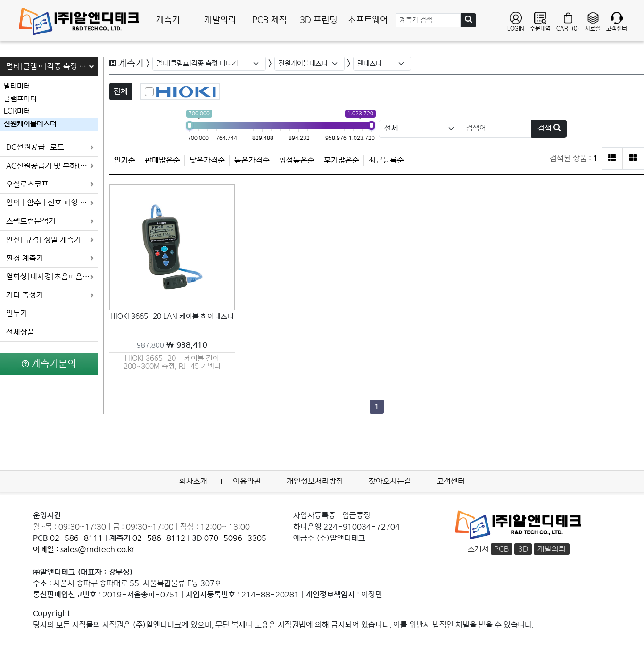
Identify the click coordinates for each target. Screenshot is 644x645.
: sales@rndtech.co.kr (84, 549)
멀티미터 (17, 86)
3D (523, 549)
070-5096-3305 (235, 538)
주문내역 (540, 22)
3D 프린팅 (319, 20)
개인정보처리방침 (315, 481)
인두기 (17, 314)
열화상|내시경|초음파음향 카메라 (52, 277)
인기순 (125, 160)
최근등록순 (386, 160)
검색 (549, 128)
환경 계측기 (50, 258)
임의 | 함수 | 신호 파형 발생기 (52, 203)
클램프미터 (20, 99)
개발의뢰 (220, 20)
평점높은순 (297, 160)
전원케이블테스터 (30, 124)
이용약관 (247, 481)
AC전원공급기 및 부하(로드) (52, 166)
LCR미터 (17, 111)
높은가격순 (252, 160)
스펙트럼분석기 (50, 221)
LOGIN (516, 22)
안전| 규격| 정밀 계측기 (50, 240)
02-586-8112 (159, 538)
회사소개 (193, 481)
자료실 (593, 22)
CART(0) (568, 22)
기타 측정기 (50, 295)
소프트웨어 (368, 20)
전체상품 (20, 332)
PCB (501, 549)
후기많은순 (342, 160)
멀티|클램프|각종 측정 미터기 (52, 67)
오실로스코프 (50, 184)
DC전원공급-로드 (50, 147)
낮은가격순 (207, 160)
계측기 (168, 20)
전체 (121, 91)
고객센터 (617, 22)
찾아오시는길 (390, 481)
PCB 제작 (270, 20)
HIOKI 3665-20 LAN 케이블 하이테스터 (172, 317)
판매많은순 (162, 160)
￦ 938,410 (172, 345)
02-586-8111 (76, 538)
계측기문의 (49, 364)
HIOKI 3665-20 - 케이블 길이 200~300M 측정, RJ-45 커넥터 (172, 363)
